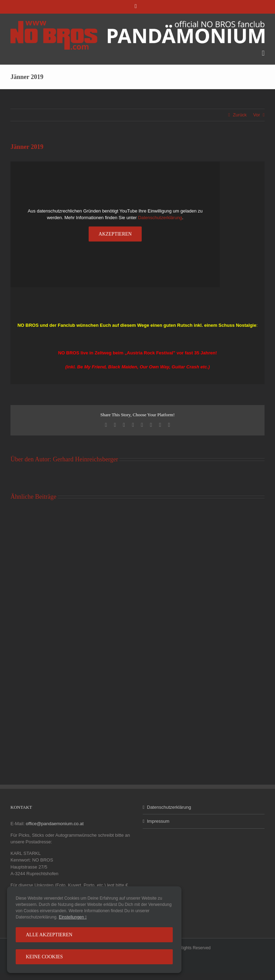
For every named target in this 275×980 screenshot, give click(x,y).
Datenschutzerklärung (160, 218)
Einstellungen (73, 917)
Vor (257, 115)
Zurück (240, 115)
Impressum (158, 821)
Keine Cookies (44, 957)
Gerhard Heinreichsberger (85, 459)
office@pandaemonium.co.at (55, 824)
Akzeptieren (115, 234)
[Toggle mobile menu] (263, 53)
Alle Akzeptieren (49, 935)
